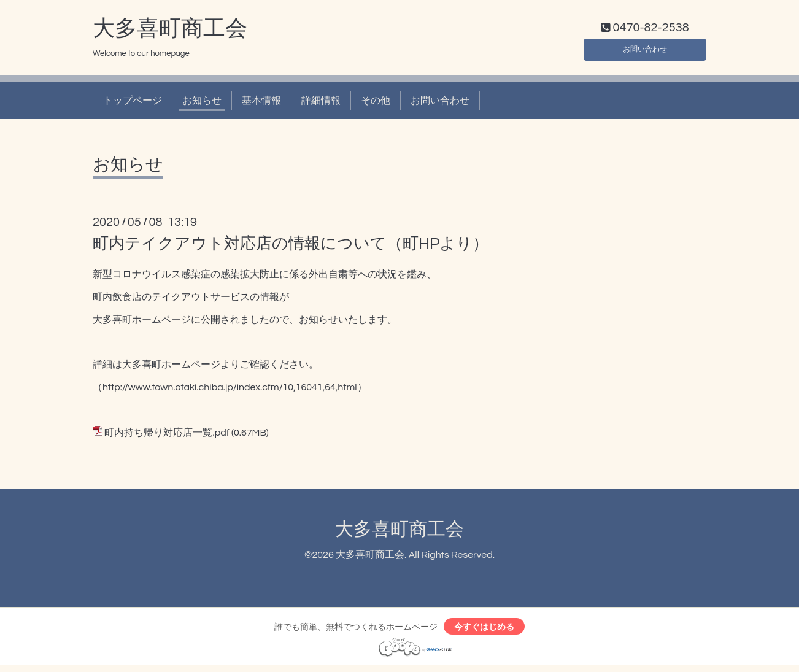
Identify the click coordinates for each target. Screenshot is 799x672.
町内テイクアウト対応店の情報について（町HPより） (291, 247)
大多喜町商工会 (170, 31)
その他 (376, 103)
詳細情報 (321, 103)
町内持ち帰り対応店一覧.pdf (167, 435)
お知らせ (202, 103)
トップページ (133, 103)
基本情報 (261, 103)
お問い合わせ (645, 49)
